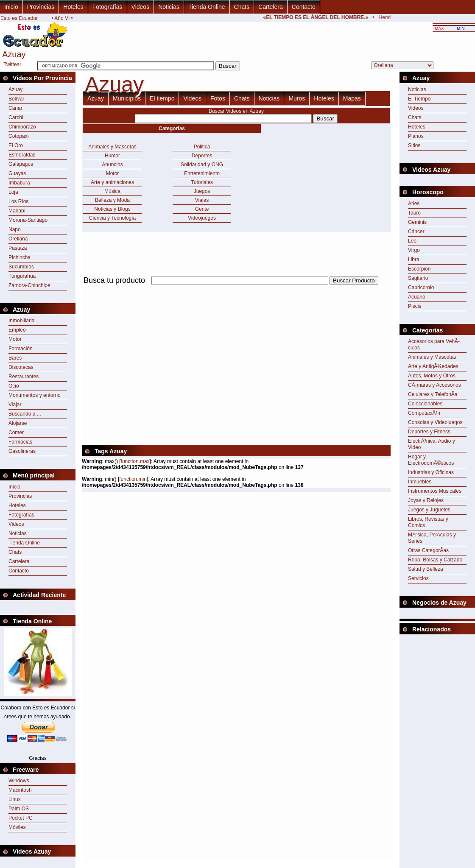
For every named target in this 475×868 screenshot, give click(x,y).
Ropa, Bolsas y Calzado (435, 560)
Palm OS (19, 809)
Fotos (218, 98)
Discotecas (21, 367)
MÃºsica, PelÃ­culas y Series (432, 538)
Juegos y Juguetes (429, 510)
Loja (13, 192)
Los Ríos (18, 201)
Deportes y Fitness (429, 432)
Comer (16, 433)
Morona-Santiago (28, 220)
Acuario (417, 297)
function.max (135, 461)
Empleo (17, 330)
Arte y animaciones (112, 182)
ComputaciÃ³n (424, 413)
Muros (297, 98)
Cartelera (271, 7)
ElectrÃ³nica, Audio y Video (432, 444)
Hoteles (73, 7)
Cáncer (416, 232)
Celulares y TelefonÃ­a (433, 394)
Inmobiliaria (21, 321)
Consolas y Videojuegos (435, 422)
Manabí (17, 211)
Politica (202, 147)
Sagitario (418, 278)
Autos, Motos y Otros (432, 376)
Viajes (202, 200)
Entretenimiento (202, 173)
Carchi (16, 117)
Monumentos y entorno (35, 395)
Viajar (15, 405)
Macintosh (20, 790)
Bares (15, 358)
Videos (141, 7)
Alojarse (18, 423)
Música (112, 191)
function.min (133, 479)
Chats (242, 7)
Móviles (17, 827)
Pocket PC (21, 818)
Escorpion (419, 269)
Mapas (352, 98)
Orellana (18, 239)
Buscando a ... (25, 414)
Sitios (414, 145)
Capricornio (421, 287)
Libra (414, 260)
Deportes (202, 156)
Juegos (202, 191)
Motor (15, 339)
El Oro (16, 145)
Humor (112, 156)
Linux (15, 799)
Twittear (12, 64)
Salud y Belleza (426, 569)
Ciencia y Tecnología (113, 218)
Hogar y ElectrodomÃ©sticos (431, 460)
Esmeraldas (22, 155)
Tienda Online (207, 7)
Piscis (415, 306)
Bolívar (16, 99)
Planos (416, 136)
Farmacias (20, 442)
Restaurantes (24, 377)
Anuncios (112, 165)
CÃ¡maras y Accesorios (434, 385)
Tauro (414, 213)
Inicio (11, 7)
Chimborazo (22, 127)
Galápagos (21, 164)
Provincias (41, 7)
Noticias (169, 7)
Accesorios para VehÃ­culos (434, 345)
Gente (202, 209)
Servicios (418, 578)
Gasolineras (22, 451)
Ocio (14, 386)
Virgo (414, 250)
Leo (412, 241)
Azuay (15, 89)
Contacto (304, 7)
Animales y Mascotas (112, 147)
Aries (414, 204)
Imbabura (19, 183)
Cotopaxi (18, 136)
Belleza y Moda (112, 200)
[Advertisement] (181, 346)
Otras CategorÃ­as (428, 550)
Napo (15, 229)
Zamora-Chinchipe (29, 285)
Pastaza (18, 248)
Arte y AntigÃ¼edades (433, 366)
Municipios (127, 98)
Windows (19, 781)
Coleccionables (425, 404)
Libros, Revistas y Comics (428, 522)
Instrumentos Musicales (435, 491)
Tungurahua (22, 276)
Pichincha (20, 257)
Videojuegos (202, 218)
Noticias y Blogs (112, 209)
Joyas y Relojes (426, 500)
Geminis (417, 222)
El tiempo (162, 98)
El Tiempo (419, 99)
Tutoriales (202, 182)
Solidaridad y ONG (202, 165)
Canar (15, 108)
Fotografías (108, 7)
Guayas (17, 173)
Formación (21, 349)
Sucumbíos (21, 267)
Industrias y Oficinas (431, 472)
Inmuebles (420, 482)
